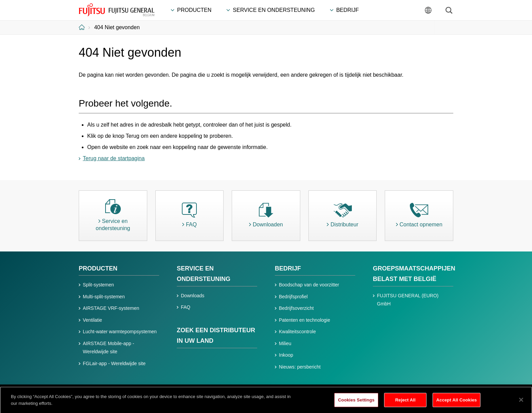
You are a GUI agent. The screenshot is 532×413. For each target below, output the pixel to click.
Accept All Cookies (457, 402)
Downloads (193, 296)
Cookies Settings (356, 402)
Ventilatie (92, 320)
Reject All (405, 402)
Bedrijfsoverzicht (296, 308)
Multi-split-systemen (104, 297)
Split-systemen (98, 285)
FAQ (186, 307)
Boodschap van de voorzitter (309, 285)
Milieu (285, 343)
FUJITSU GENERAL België (117, 10)
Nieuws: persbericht (300, 367)
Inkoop (286, 355)
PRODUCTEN (98, 268)
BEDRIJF (288, 268)
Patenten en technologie (305, 320)
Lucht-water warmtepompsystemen (120, 332)
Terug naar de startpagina (114, 158)
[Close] (521, 401)
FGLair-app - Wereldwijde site (114, 363)
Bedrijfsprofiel (293, 297)
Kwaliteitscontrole (297, 332)
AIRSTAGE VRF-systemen (111, 308)
